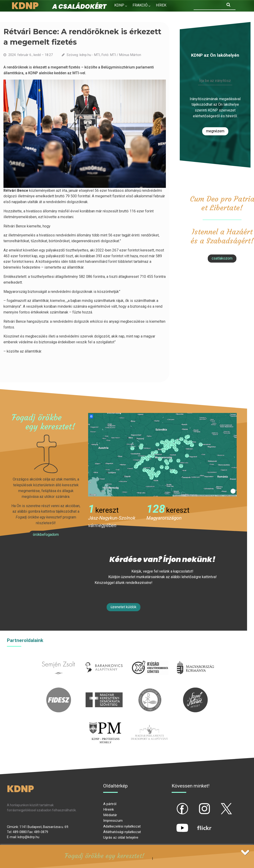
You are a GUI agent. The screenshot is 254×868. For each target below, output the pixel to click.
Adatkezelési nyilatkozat (122, 826)
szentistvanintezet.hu (195, 690)
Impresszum (113, 821)
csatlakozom (222, 258)
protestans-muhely (105, 723)
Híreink (108, 809)
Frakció (140, 5)
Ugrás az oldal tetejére (121, 837)
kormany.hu (195, 658)
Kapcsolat (150, 15)
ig (196, 805)
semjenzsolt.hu (59, 658)
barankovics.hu (104, 658)
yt (174, 824)
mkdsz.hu (104, 690)
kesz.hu (150, 690)
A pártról (110, 804)
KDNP (119, 5)
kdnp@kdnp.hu (28, 837)
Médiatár (110, 815)
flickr (198, 824)
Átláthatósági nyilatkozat (122, 832)
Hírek (161, 5)
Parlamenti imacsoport (149, 723)
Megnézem (215, 131)
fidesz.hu (59, 690)
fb (175, 805)
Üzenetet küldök (124, 607)
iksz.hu (150, 658)
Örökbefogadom (46, 535)
